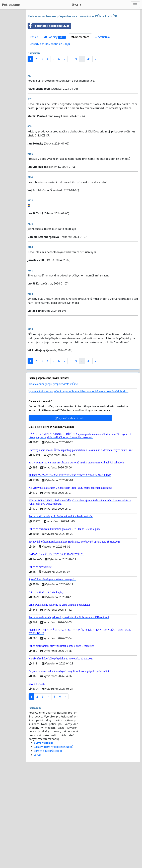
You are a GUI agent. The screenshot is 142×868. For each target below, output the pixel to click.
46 (89, 59)
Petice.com (11, 5)
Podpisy (55, 37)
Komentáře (80, 37)
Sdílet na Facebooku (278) (48, 26)
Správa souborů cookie (48, 844)
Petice (34, 37)
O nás (38, 848)
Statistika (102, 37)
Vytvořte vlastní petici (70, 512)
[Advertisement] (83, 91)
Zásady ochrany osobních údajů (50, 44)
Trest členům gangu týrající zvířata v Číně (53, 478)
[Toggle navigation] (135, 5)
